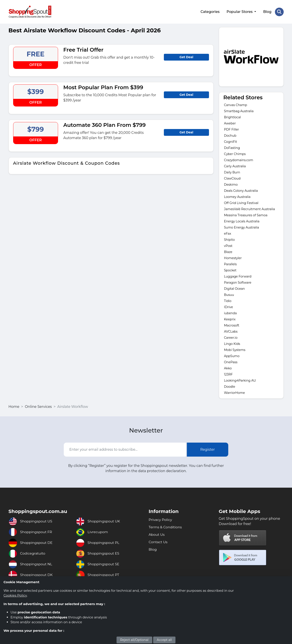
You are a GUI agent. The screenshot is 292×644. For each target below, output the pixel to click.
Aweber (230, 123)
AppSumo (232, 356)
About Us (157, 534)
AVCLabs (231, 331)
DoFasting (232, 147)
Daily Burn (232, 172)
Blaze (228, 251)
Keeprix (230, 319)
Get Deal (186, 56)
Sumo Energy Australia (242, 227)
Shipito (229, 239)
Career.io (231, 337)
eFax (228, 233)
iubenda (230, 313)
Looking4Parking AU (240, 380)
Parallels (230, 264)
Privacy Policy (161, 519)
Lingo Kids (232, 343)
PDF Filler (232, 129)
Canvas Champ (236, 105)
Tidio (228, 300)
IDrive (229, 307)
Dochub (231, 135)
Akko (228, 368)
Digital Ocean (234, 288)
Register (208, 449)
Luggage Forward (238, 276)
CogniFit (231, 141)
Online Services (38, 406)
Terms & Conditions (166, 527)
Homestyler (233, 258)
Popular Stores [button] (240, 11)
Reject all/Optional (134, 640)
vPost (228, 245)
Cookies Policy (15, 595)
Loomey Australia (237, 196)
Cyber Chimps (235, 154)
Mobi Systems (235, 349)
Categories (210, 11)
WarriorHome (234, 392)
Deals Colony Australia (241, 190)
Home (14, 406)
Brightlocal (233, 117)
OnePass (231, 362)
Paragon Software (238, 282)
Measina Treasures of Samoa (246, 215)
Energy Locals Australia (242, 221)
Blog (267, 11)
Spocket (230, 270)
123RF (228, 374)
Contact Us (158, 542)
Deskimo (231, 184)
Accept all (164, 640)
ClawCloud (232, 178)
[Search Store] (279, 12)
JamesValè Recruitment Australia (250, 209)
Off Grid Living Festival (241, 202)
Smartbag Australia (239, 111)
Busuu (229, 294)
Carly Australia (235, 166)
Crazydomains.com (239, 160)
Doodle (230, 386)
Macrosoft (232, 325)
